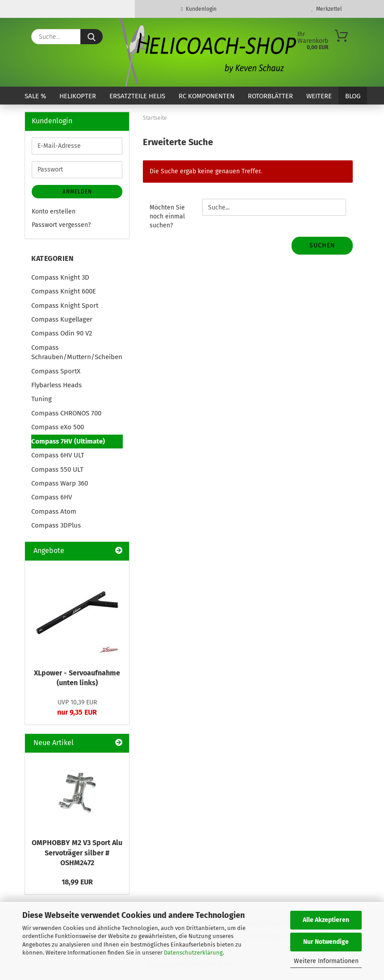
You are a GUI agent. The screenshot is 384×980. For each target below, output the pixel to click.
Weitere (319, 96)
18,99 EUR (77, 882)
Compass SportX (56, 371)
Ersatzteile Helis (137, 96)
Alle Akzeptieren (326, 920)
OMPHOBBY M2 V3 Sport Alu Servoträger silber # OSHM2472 (77, 853)
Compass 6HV (52, 497)
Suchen (322, 245)
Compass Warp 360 (60, 483)
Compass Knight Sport (65, 306)
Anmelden (77, 192)
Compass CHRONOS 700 (66, 413)
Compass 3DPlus (56, 525)
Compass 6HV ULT (58, 455)
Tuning (42, 399)
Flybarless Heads (56, 385)
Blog (353, 96)
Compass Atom (54, 511)
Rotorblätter (270, 96)
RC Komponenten (207, 96)
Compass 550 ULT (57, 469)
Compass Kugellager (62, 319)
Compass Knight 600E (64, 291)
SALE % (35, 96)
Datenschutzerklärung (193, 953)
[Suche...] (92, 37)
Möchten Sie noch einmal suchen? (167, 216)
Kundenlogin (198, 9)
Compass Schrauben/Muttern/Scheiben (77, 352)
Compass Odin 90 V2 (62, 333)
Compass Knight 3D (60, 277)
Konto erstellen (54, 211)
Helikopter (78, 96)
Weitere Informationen (326, 961)
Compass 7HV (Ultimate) (68, 441)
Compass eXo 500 (58, 427)
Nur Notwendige (326, 942)
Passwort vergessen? (61, 225)
